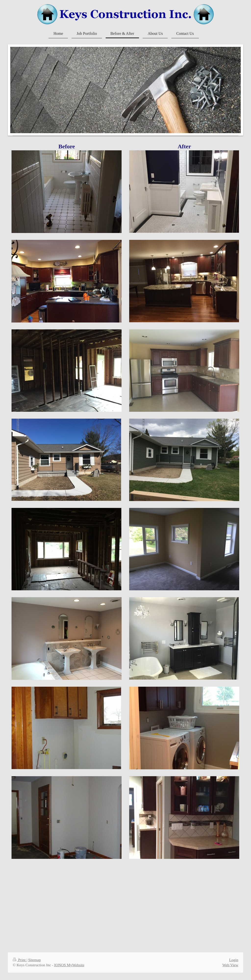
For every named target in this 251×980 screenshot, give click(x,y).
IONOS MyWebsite (69, 965)
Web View (230, 965)
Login (234, 960)
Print (20, 960)
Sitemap (34, 960)
